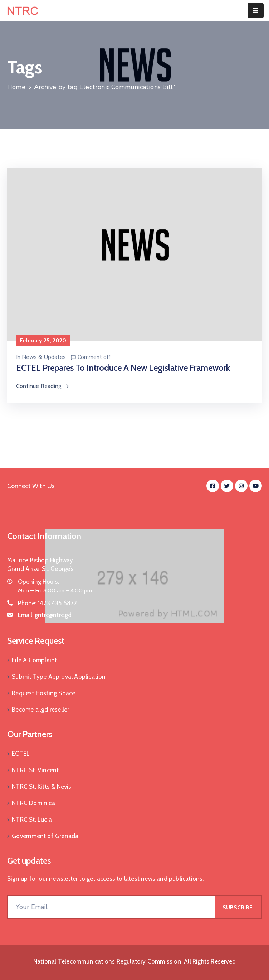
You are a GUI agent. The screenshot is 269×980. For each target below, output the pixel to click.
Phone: (48, 603)
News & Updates (44, 357)
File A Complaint (34, 660)
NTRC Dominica (33, 803)
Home (16, 87)
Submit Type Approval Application (59, 677)
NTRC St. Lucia (32, 820)
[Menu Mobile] (256, 11)
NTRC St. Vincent (35, 770)
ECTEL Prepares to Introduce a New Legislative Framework (123, 368)
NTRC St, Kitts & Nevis (41, 787)
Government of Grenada (45, 836)
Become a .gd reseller (40, 710)
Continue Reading (43, 386)
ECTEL (21, 754)
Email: (45, 615)
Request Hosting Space (43, 693)
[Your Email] (111, 907)
